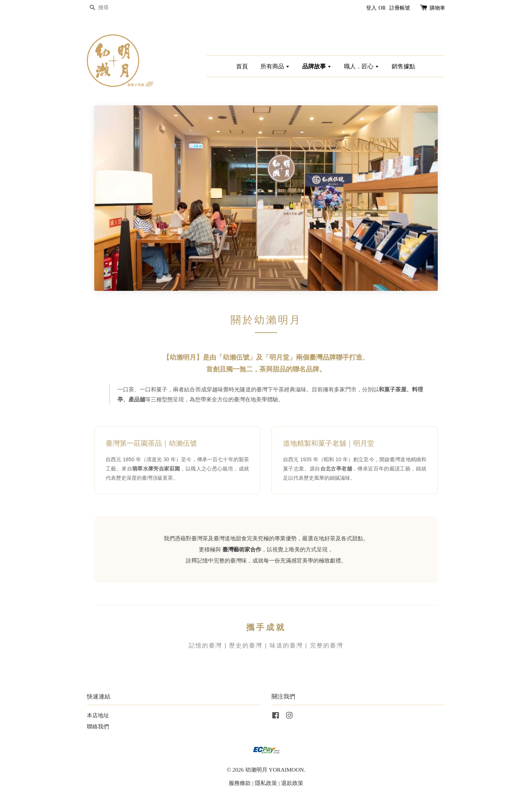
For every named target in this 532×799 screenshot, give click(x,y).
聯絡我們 (98, 726)
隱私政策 (266, 783)
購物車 (437, 8)
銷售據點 (403, 66)
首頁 (242, 66)
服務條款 (240, 783)
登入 (371, 8)
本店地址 (98, 715)
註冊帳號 (400, 8)
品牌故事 (317, 66)
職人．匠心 (362, 66)
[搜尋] (109, 8)
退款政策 (292, 783)
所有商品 (275, 66)
